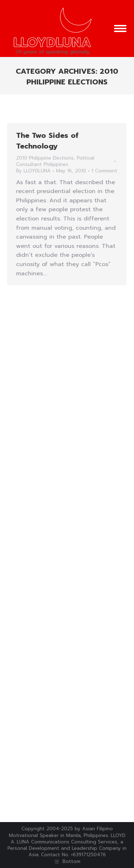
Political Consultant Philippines (55, 161)
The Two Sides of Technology (47, 141)
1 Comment (104, 171)
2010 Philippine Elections (45, 158)
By (33, 171)
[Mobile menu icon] (120, 28)
